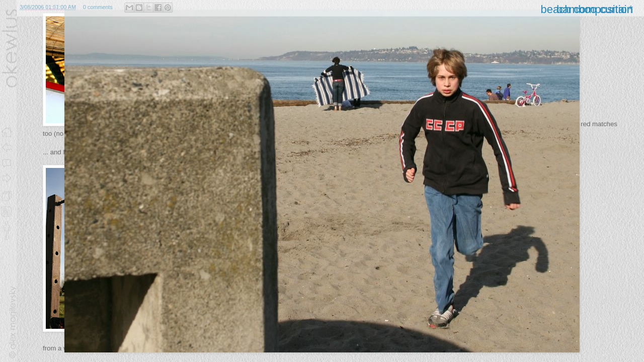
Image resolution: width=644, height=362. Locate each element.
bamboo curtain (595, 9)
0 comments (98, 7)
